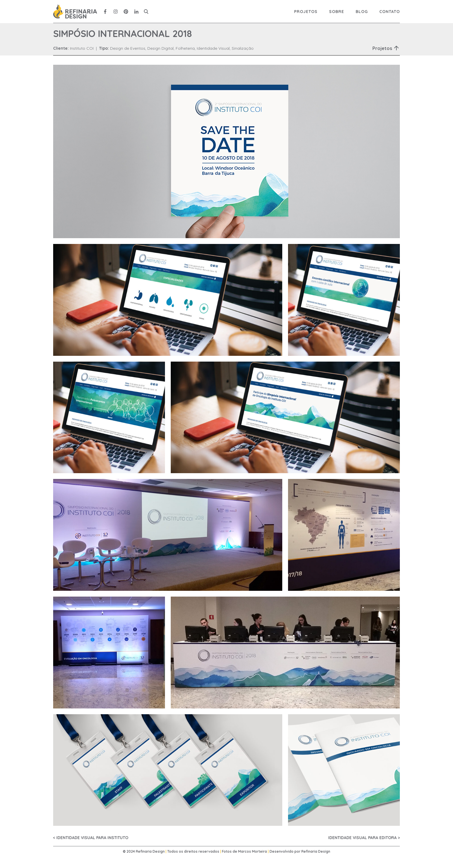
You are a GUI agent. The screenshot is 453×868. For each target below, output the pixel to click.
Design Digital (160, 48)
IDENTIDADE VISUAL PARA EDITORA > (364, 838)
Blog (362, 12)
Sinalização (243, 48)
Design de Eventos (128, 48)
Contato (390, 12)
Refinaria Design (316, 851)
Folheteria (185, 48)
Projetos (306, 12)
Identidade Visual (213, 48)
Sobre (337, 12)
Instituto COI (82, 48)
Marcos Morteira (253, 851)
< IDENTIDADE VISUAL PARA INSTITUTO (91, 838)
